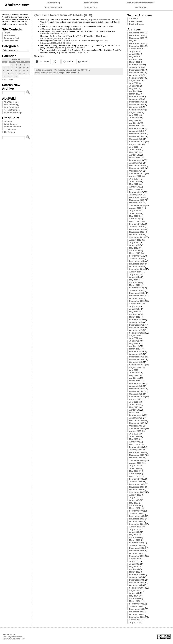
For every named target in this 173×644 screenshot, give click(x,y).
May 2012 (134, 343)
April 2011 (134, 378)
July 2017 (134, 179)
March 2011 (135, 381)
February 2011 (136, 383)
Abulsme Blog (53, 3)
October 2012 (136, 330)
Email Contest (11, 124)
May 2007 (134, 503)
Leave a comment (71, 73)
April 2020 (134, 91)
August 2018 (135, 144)
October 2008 (136, 458)
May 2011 (134, 375)
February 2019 (136, 128)
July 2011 (134, 370)
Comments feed (11, 38)
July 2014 (134, 274)
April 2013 (134, 314)
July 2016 (134, 211)
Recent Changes (12, 110)
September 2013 (137, 301)
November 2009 (137, 423)
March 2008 (135, 476)
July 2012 (134, 338)
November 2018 (137, 136)
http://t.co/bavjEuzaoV (51, 38)
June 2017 (134, 181)
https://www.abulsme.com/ (14, 639)
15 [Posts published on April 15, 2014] (12, 71)
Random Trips (91, 7)
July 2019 (134, 115)
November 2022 (137, 38)
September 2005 (137, 556)
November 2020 (137, 73)
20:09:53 (67, 43)
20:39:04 (81, 48)
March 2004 (135, 601)
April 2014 (134, 282)
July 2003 (134, 622)
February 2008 (136, 479)
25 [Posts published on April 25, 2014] (24, 74)
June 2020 (134, 86)
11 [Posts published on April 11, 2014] (24, 68)
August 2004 (135, 590)
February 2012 (136, 351)
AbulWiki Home (11, 102)
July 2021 (134, 51)
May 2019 (134, 120)
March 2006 (135, 540)
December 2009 (137, 421)
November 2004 (137, 583)
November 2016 (137, 200)
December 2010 (137, 389)
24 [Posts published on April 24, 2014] (20, 74)
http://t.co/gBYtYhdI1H (65, 48)
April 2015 (134, 251)
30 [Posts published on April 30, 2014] (16, 77)
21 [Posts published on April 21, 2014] (8, 74)
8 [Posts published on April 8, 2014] (12, 68)
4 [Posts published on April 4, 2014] (24, 65)
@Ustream (45, 29)
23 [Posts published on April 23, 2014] (16, 74)
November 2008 (137, 455)
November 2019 (137, 104)
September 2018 (137, 142)
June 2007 (134, 500)
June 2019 (134, 118)
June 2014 (134, 277)
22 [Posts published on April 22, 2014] (12, 74)
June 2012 (134, 341)
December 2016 (137, 197)
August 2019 (135, 112)
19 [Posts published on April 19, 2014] (28, 71)
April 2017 (134, 187)
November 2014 (137, 264)
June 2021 (134, 54)
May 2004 (134, 596)
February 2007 (136, 511)
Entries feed (10, 35)
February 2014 (136, 288)
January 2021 (136, 67)
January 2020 (136, 99)
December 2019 (137, 102)
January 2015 (136, 258)
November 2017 (137, 168)
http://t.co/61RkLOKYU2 (68, 52)
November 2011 (137, 359)
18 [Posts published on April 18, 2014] (24, 71)
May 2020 (134, 89)
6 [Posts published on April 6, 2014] (4, 68)
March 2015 (135, 253)
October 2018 (136, 139)
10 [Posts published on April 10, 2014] (20, 68)
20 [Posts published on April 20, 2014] (4, 74)
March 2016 (135, 221)
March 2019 (135, 126)
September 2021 (137, 46)
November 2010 (137, 391)
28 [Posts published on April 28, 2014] (8, 77)
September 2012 (137, 333)
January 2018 (136, 163)
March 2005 (135, 572)
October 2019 (136, 107)
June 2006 (134, 532)
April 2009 (134, 442)
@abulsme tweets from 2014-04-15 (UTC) (63, 15)
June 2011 (134, 373)
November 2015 (137, 232)
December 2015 (137, 229)
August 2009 (135, 431)
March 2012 (135, 349)
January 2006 (136, 545)
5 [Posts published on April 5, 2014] (28, 65)
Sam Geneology (11, 105)
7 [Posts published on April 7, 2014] (8, 68)
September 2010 (137, 397)
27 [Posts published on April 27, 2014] (4, 77)
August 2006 (135, 527)
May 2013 (134, 312)
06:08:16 (77, 29)
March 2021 (135, 62)
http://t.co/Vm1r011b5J (62, 29)
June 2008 (134, 468)
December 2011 (137, 357)
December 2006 (137, 516)
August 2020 (135, 81)
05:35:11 (44, 24)
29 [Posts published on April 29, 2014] (12, 77)
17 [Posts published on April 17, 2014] (20, 71)
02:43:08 (116, 20)
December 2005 (137, 548)
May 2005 (134, 567)
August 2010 (135, 399)
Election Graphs (91, 3)
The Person (9, 132)
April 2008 (134, 474)
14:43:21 (63, 34)
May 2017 (134, 184)
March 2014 (135, 285)
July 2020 (134, 83)
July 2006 (134, 529)
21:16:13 (84, 52)
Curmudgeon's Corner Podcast (141, 3)
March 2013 (135, 317)
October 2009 (136, 426)
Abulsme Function (13, 127)
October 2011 (136, 362)
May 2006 (134, 535)
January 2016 (136, 227)
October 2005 (136, 553)
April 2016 (134, 219)
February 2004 (136, 604)
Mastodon (23, 24)
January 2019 (136, 131)
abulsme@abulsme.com (13, 637)
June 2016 (134, 213)
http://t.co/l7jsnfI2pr (50, 34)
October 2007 (136, 490)
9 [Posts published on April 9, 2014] (16, 68)
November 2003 (137, 612)
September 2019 (137, 110)
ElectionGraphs (137, 24)
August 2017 (135, 176)
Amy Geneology (11, 107)
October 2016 (136, 203)
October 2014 (136, 266)
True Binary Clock (53, 7)
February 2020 (136, 96)
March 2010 (135, 413)
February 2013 (136, 320)
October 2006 (136, 521)
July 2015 (134, 243)
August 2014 (135, 272)
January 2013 (136, 322)
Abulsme (133, 19)
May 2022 (134, 41)
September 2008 (137, 460)
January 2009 (136, 450)
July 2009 (134, 434)
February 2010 (136, 415)
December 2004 (137, 580)
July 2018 (134, 147)
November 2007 (137, 487)
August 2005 (135, 559)
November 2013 (137, 296)
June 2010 (134, 405)
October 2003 (136, 614)
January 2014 (136, 290)
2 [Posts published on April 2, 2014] (16, 65)
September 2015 (137, 237)
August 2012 (135, 336)
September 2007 (137, 492)
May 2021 (134, 57)
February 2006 (136, 543)
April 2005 (134, 569)
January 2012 (136, 354)
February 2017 (136, 192)
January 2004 (136, 606)
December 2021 (137, 43)
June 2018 (134, 150)
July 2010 (134, 402)
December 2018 (137, 134)
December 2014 (137, 261)
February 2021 (136, 65)
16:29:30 (66, 38)
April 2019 (134, 123)
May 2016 (134, 216)
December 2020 (137, 70)
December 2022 (137, 35)
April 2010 (134, 410)
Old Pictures (10, 129)
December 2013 (137, 293)
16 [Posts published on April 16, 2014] (16, 71)
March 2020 (135, 94)
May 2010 (134, 407)
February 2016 (136, 224)
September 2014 (137, 269)
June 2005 (134, 564)
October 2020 (136, 75)
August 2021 (135, 49)
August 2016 (135, 208)
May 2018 (134, 152)
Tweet (43, 73)
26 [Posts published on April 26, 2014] (28, 74)
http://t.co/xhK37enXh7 (51, 43)
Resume (8, 121)
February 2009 (136, 447)
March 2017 (135, 189)
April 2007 (134, 505)
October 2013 (136, 298)
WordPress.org (11, 41)
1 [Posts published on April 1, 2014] (12, 65)
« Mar (5, 79)
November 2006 (137, 519)
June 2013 (134, 309)
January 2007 (136, 513)
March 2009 (135, 444)
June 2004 (134, 593)
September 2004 (137, 588)
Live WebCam (140, 7)
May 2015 (134, 248)
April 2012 (134, 346)
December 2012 (137, 325)
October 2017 (136, 171)
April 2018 (134, 155)
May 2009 (134, 439)
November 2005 (137, 551)
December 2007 (137, 484)
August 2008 (135, 463)
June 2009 (134, 436)
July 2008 (134, 466)
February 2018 (136, 160)
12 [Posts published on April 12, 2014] (28, 68)
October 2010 (136, 394)
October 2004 (136, 585)
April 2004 (134, 598)
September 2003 (137, 617)
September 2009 (137, 428)
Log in (7, 33)
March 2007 (135, 508)
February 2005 (136, 575)
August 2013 (135, 304)
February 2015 (136, 256)
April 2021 (134, 59)
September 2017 (137, 173)
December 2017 (137, 166)
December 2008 (137, 452)
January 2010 (136, 418)
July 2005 (134, 561)
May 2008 (134, 471)
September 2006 (137, 524)
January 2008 (136, 482)
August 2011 (135, 367)
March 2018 (135, 158)
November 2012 (137, 328)
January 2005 (136, 577)
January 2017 (136, 195)
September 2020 (137, 78)
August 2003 (135, 620)
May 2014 (134, 280)
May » (12, 79)
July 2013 (134, 306)
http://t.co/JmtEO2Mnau (100, 20)
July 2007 (134, 498)
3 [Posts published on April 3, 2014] (20, 65)
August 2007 (135, 495)
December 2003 (137, 609)
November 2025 (137, 33)
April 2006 (134, 537)
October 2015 (136, 235)
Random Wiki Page (13, 113)
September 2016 (137, 205)
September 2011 (137, 365)
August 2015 (135, 240)
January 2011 (136, 386)
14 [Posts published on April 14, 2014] (8, 71)
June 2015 (134, 245)
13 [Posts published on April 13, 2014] (4, 71)
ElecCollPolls (136, 21)
